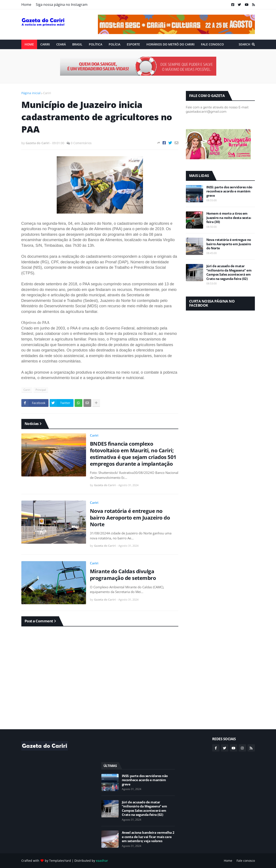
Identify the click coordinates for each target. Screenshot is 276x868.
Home (26, 5)
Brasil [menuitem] (77, 44)
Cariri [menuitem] (45, 44)
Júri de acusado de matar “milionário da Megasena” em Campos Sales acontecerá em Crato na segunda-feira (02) (229, 272)
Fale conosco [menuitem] (212, 44)
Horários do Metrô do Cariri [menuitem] (170, 44)
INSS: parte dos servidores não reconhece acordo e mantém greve (229, 191)
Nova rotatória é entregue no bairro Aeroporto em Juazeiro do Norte (130, 518)
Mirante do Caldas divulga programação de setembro (123, 575)
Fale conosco (246, 861)
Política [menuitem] (96, 44)
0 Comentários (81, 143)
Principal (41, 390)
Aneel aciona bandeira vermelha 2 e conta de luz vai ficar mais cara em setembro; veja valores (148, 837)
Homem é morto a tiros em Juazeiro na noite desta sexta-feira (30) (229, 218)
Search (245, 44)
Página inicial (31, 93)
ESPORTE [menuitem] (133, 44)
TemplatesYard (60, 861)
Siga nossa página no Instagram (62, 5)
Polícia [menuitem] (114, 44)
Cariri (47, 93)
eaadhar (102, 861)
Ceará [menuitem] (61, 44)
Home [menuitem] (29, 44)
